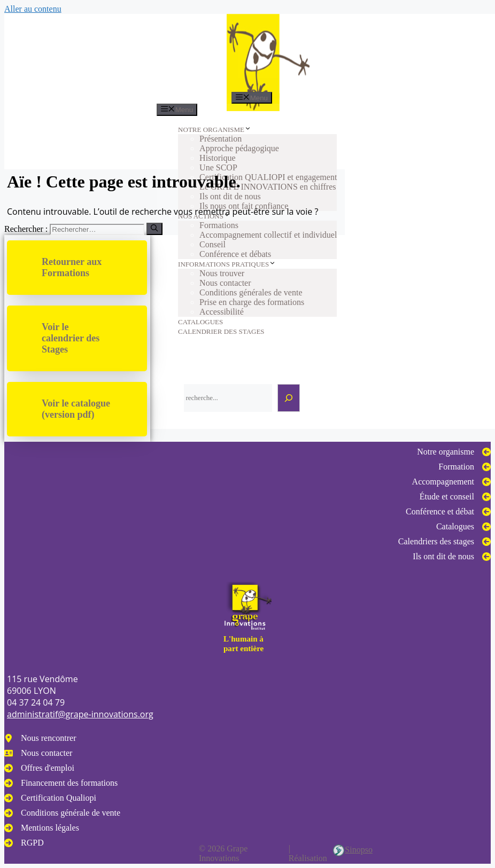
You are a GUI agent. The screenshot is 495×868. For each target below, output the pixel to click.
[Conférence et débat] (448, 512)
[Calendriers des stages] (444, 542)
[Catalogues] (463, 527)
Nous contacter (225, 283)
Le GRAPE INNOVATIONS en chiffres (268, 187)
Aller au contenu (33, 9)
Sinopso (353, 850)
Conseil (212, 244)
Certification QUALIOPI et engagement (268, 177)
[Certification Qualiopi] (50, 798)
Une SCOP (218, 167)
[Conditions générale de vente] (62, 813)
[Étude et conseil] (455, 497)
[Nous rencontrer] (40, 738)
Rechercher (201, 362)
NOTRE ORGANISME (215, 130)
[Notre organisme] (454, 452)
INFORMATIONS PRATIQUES (227, 264)
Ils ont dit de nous (230, 196)
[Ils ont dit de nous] (452, 557)
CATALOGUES (200, 322)
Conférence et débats (235, 254)
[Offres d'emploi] (39, 768)
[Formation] (465, 467)
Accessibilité (222, 312)
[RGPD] (24, 843)
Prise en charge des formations (252, 302)
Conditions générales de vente (251, 292)
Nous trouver (222, 273)
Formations (219, 225)
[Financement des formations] (61, 783)
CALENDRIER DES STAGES (221, 331)
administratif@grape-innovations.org (80, 714)
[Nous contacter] (38, 753)
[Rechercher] (289, 398)
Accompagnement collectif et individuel (268, 235)
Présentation (221, 139)
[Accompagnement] (451, 482)
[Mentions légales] (42, 828)
